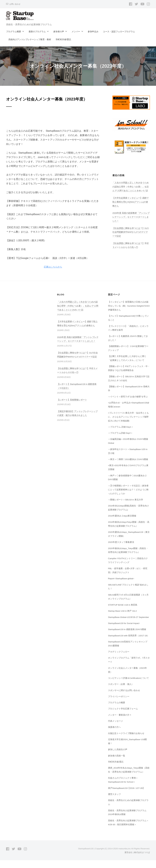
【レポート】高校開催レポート (72, 400)
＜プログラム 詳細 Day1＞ (121, 427)
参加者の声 (59, 32)
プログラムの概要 (117, 710)
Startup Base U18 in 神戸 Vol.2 (123, 611)
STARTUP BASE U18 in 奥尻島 (123, 605)
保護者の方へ (114, 735)
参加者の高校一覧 (117, 763)
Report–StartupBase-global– (122, 578)
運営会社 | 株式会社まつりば (136, 860)
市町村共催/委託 (63, 39)
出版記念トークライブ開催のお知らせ (126, 741)
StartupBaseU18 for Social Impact (125, 627)
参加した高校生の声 (118, 757)
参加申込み (93, 32)
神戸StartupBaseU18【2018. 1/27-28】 (127, 796)
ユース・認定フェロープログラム (119, 32)
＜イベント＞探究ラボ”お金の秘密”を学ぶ (128, 397)
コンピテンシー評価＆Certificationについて (129, 686)
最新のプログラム (37, 32)
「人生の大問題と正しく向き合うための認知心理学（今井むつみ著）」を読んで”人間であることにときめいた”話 (131, 187)
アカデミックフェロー (119, 660)
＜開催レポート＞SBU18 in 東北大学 (126, 500)
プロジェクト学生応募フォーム (123, 717)
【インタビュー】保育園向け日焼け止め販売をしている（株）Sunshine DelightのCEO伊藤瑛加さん (128, 306)
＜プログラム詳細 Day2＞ (121, 433)
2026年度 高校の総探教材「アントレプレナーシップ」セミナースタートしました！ (131, 217)
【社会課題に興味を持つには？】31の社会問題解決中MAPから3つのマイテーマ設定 (131, 232)
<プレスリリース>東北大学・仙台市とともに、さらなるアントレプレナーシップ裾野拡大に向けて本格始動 (129, 417)
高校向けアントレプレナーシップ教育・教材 (30, 39)
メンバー (76, 32)
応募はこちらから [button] (53, 267)
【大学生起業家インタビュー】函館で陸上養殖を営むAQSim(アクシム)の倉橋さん (131, 202)
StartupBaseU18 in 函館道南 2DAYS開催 (128, 633)
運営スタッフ (114, 802)
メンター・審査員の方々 (120, 723)
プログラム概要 (14, 32)
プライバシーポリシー (119, 704)
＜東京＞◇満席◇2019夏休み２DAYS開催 (128, 459)
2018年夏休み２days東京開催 (122, 516)
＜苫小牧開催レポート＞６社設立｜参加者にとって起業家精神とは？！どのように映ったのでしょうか (128, 490)
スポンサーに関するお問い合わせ (124, 698)
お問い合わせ (15, 4)
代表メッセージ (115, 729)
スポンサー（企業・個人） (121, 692)
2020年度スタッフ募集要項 (121, 542)
